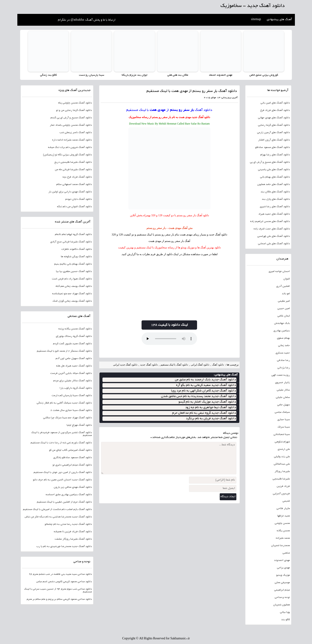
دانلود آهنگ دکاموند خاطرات (77, 249)
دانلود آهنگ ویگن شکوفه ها (76, 257)
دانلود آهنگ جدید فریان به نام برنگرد (211, 419)
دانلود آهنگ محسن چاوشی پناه (75, 103)
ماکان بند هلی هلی (178, 75)
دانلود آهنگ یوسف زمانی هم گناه (74, 286)
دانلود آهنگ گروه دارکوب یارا (76, 388)
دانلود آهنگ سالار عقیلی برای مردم (73, 381)
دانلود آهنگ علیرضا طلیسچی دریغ (73, 162)
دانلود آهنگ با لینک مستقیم (174, 365)
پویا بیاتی (285, 612)
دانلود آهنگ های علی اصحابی (274, 244)
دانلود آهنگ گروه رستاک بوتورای (74, 336)
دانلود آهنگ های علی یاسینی (274, 170)
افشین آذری (283, 286)
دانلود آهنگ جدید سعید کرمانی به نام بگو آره (206, 385)
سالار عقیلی (283, 390)
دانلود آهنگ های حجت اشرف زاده (272, 229)
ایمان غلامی (284, 316)
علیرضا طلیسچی (281, 479)
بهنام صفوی (283, 338)
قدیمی (286, 501)
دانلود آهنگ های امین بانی (275, 103)
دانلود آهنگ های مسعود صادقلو (272, 147)
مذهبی (286, 553)
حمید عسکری (283, 353)
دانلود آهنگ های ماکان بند (275, 192)
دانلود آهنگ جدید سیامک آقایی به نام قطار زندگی (64, 403)
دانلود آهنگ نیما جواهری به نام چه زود (211, 408)
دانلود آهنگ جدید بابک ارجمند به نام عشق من (205, 380)
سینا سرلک (284, 427)
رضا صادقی (283, 360)
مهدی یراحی (283, 568)
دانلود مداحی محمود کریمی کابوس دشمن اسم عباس (64, 582)
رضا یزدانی (284, 368)
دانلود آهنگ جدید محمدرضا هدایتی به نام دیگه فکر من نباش (58, 517)
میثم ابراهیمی (282, 590)
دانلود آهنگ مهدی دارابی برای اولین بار (70, 192)
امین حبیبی (284, 309)
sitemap (256, 20)
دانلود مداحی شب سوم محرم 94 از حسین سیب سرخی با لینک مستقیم (58, 591)
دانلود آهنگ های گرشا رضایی (274, 125)
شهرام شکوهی (282, 442)
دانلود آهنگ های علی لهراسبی (273, 236)
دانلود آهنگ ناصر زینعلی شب (76, 133)
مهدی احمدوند (282, 560)
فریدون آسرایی (281, 494)
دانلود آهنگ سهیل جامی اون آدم (74, 359)
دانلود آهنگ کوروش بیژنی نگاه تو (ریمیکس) (67, 155)
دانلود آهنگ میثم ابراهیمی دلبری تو (72, 465)
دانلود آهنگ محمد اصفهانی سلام (74, 184)
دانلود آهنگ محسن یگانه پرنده (75, 329)
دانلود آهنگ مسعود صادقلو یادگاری (73, 458)
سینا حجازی (284, 420)
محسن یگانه (283, 531)
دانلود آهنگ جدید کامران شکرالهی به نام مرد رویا (204, 391)
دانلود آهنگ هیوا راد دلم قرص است (72, 279)
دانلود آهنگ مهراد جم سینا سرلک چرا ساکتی (67, 418)
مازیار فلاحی (283, 509)
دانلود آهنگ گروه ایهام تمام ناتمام (73, 234)
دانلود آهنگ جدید (201, 117)
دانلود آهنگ (204, 110)
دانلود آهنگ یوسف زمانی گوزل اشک (72, 301)
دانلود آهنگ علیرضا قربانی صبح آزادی (71, 242)
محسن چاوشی (282, 523)
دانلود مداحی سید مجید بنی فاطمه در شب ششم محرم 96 (60, 574)
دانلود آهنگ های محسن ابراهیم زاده (270, 222)
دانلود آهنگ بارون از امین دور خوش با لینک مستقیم (63, 472)
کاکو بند (286, 620)
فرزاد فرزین (283, 486)
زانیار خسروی (282, 383)
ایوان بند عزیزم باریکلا (134, 75)
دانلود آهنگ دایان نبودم (79, 199)
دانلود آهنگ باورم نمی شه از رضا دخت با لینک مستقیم (61, 443)
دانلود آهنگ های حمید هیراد (274, 214)
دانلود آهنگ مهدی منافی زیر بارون (73, 487)
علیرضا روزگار (282, 472)
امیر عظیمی (284, 301)
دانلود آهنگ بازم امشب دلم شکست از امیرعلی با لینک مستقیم (57, 510)
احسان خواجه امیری (279, 272)
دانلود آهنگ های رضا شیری (275, 207)
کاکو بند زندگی (48, 75)
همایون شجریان (281, 605)
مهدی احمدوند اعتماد (221, 75)
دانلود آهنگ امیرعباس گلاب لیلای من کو (70, 450)
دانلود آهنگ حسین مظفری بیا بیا (74, 272)
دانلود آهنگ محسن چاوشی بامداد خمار (71, 125)
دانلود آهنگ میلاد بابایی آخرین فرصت (71, 373)
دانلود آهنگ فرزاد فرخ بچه (77, 177)
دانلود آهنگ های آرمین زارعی (273, 133)
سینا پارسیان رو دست (91, 75)
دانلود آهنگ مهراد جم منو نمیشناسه (72, 294)
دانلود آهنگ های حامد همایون (273, 184)
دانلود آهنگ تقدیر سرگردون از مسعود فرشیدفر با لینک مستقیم (62, 434)
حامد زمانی (284, 346)
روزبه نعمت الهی (281, 375)
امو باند (286, 294)
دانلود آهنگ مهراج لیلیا (79, 425)
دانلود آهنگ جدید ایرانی (125, 365)
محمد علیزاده (283, 538)
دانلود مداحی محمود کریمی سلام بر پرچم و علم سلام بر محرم (59, 599)
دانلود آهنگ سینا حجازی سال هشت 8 (71, 410)
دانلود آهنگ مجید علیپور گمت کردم (72, 344)
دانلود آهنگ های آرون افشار (274, 140)
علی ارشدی (284, 449)
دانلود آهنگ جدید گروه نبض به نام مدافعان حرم (204, 413)
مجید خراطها (284, 516)
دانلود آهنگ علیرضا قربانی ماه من (73, 170)
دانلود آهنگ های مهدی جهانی (274, 118)
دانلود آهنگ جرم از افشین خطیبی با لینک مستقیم (64, 502)
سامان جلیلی (283, 397)
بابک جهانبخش (282, 323)
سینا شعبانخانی (282, 435)
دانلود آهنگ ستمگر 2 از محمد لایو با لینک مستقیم (64, 351)
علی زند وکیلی (282, 457)
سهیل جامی (283, 405)
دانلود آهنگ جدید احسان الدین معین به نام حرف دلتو (62, 480)
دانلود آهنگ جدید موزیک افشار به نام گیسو (207, 402)
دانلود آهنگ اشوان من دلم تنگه (74, 207)
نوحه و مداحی (282, 597)
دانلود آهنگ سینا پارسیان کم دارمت (72, 396)
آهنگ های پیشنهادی (279, 20)
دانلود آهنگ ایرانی (200, 365)
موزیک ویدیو (283, 575)
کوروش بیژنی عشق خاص (264, 75)
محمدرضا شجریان (280, 546)
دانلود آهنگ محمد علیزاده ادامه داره (72, 140)
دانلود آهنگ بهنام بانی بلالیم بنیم (73, 264)
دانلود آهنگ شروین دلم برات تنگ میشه (70, 147)
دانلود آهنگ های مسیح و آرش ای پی (270, 162)
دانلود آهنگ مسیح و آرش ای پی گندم (71, 118)
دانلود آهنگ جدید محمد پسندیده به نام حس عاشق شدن (198, 396)
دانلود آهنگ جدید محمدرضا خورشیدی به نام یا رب (64, 547)
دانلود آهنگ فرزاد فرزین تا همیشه (73, 532)
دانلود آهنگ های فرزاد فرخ (275, 110)
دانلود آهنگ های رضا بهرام (275, 155)
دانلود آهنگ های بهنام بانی (275, 177)
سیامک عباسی (282, 412)
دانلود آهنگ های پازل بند (276, 199)
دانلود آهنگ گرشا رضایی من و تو (74, 110)
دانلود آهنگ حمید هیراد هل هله (74, 366)
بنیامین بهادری (282, 331)
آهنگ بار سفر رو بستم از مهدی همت (169, 241)
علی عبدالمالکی (282, 464)
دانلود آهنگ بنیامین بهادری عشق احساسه (69, 495)
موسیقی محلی (282, 583)
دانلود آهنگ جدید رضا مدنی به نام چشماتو (68, 524)
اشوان (287, 279)
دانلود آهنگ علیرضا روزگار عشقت (73, 539)
